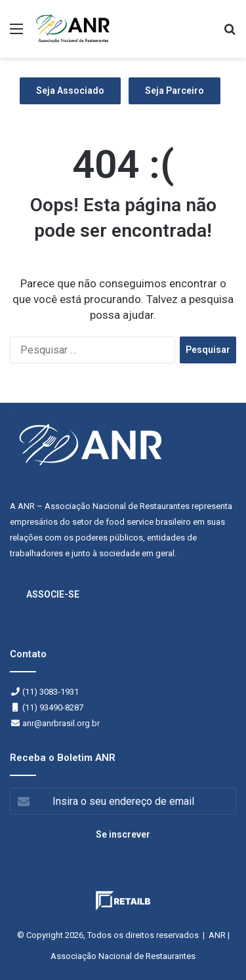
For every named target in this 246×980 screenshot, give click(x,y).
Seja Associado (70, 91)
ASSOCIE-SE (53, 594)
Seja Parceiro (174, 91)
